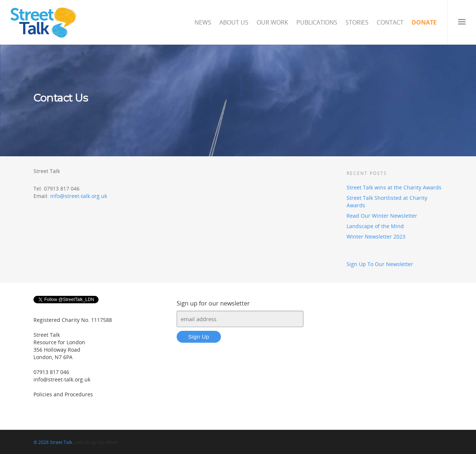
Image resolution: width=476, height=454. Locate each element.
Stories (357, 22)
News (203, 22)
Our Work (272, 22)
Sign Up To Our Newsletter (380, 264)
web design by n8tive (96, 442)
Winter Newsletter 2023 (376, 236)
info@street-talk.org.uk (79, 196)
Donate (424, 22)
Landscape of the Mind (375, 226)
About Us (234, 22)
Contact (390, 22)
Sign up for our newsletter (213, 303)
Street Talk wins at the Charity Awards (394, 187)
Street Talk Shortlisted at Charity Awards (387, 202)
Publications (317, 22)
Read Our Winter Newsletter (382, 216)
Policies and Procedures (63, 394)
